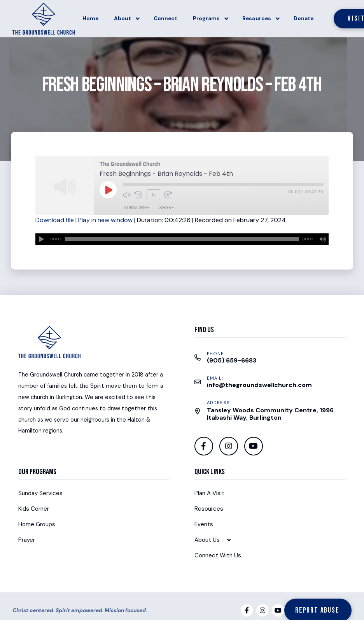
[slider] (182, 239)
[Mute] (323, 239)
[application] (182, 239)
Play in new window (105, 220)
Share (166, 206)
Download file (55, 220)
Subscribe (137, 206)
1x (152, 194)
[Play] (41, 239)
